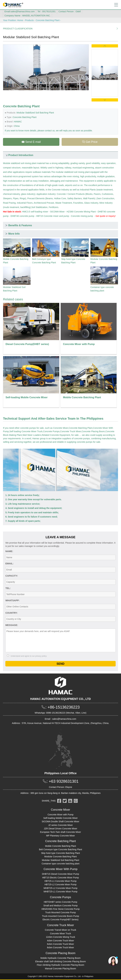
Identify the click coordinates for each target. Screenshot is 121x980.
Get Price (90, 142)
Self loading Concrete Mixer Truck (26, 431)
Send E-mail (31, 142)
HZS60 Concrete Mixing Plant (81, 212)
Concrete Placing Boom (93, 431)
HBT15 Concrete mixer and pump (53, 216)
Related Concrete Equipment (56, 435)
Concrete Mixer (61, 428)
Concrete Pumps (51, 431)
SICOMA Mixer (57, 212)
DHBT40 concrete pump (22, 216)
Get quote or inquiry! (106, 216)
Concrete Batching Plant (48, 20)
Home (20, 20)
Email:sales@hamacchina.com (20, 11)
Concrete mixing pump (82, 216)
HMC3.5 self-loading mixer (35, 212)
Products (29, 20)
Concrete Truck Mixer (71, 431)
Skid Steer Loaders (32, 435)
